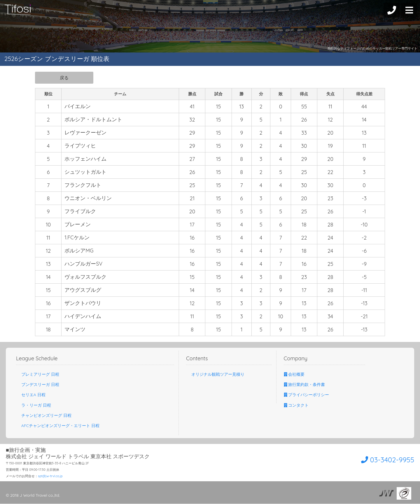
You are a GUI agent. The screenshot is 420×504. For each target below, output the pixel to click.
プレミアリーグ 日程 (38, 375)
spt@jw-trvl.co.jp (50, 476)
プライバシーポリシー (307, 395)
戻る (64, 78)
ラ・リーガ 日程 (34, 405)
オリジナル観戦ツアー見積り (215, 375)
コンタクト (296, 405)
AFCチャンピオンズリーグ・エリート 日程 (58, 426)
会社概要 (294, 375)
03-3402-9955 (381, 459)
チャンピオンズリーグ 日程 (44, 416)
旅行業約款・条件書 (304, 385)
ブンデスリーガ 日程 (38, 385)
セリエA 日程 (31, 395)
